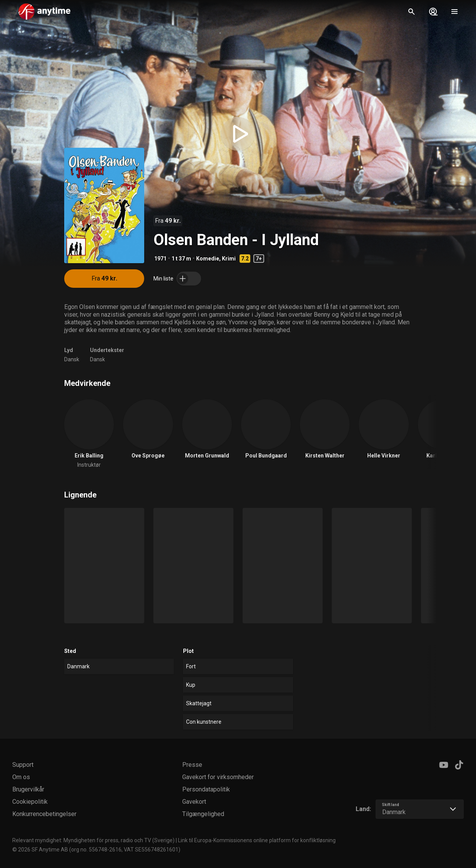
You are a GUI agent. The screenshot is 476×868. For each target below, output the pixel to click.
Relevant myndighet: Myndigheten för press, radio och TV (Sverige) (93, 840)
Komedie (208, 259)
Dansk (72, 359)
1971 (160, 259)
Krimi (229, 259)
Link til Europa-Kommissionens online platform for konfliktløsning (257, 840)
